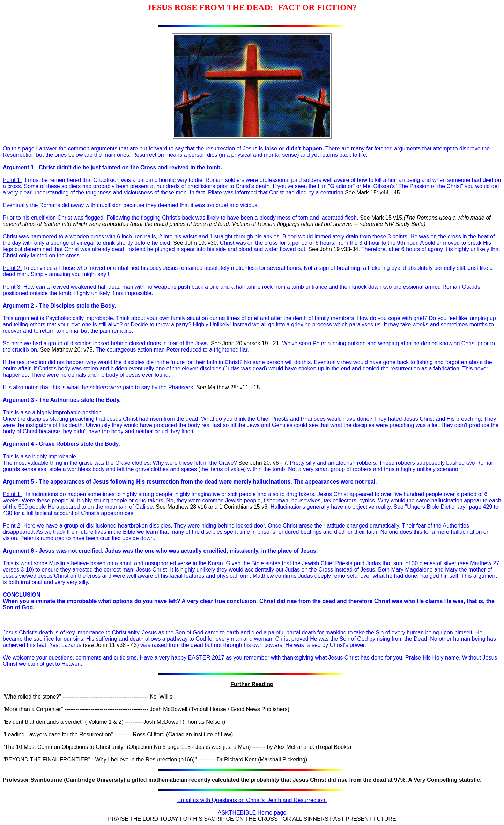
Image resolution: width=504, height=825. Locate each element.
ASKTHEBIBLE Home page (252, 813)
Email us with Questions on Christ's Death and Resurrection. (252, 800)
